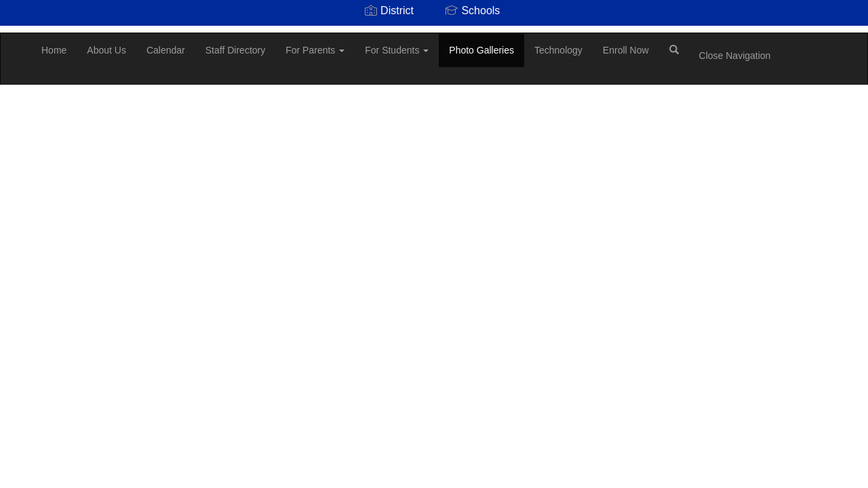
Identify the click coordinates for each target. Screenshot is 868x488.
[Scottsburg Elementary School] (21, 33)
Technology (558, 50)
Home (54, 50)
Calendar (166, 50)
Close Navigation (735, 56)
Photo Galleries (481, 50)
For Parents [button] (315, 50)
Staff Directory (235, 50)
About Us (106, 50)
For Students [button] (397, 50)
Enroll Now (626, 50)
